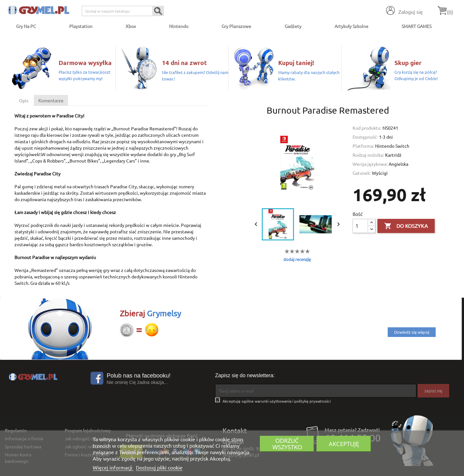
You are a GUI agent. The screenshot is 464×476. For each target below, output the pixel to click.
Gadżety (293, 26)
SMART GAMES (417, 26)
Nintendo (179, 26)
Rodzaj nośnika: (368, 155)
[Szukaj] (123, 11)
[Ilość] (360, 226)
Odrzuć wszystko (287, 444)
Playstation (81, 26)
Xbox (131, 26)
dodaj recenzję (297, 259)
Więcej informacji (113, 467)
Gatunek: (362, 173)
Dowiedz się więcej (412, 332)
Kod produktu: (367, 128)
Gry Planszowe (236, 26)
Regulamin (16, 430)
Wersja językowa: (370, 164)
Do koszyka (406, 226)
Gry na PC (26, 26)
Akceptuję (344, 444)
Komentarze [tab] (51, 100)
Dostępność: (365, 137)
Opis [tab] (24, 100)
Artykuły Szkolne (351, 26)
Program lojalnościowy (88, 430)
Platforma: (363, 146)
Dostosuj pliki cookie (159, 467)
